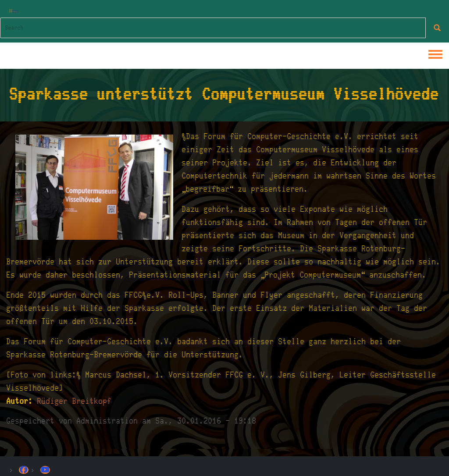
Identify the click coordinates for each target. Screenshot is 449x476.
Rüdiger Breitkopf (75, 401)
